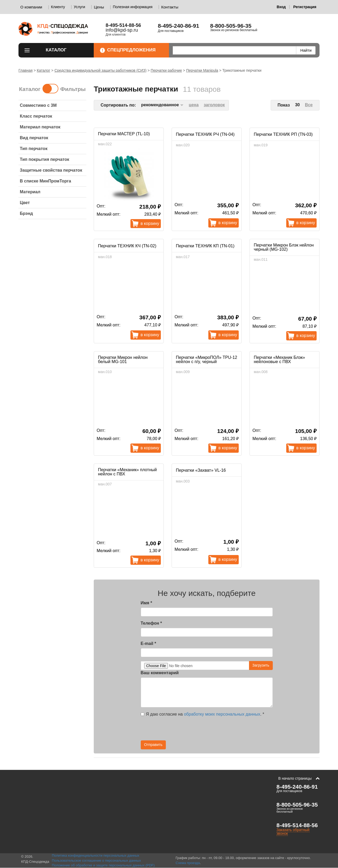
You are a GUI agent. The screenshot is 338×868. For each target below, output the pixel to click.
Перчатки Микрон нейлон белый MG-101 (123, 360)
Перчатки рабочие (166, 70)
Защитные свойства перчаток (51, 170)
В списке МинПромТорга (45, 181)
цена (194, 105)
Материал (30, 192)
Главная (25, 70)
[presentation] (225, 730)
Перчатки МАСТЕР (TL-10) (124, 134)
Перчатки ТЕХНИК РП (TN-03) (283, 134)
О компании (31, 7)
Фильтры (73, 89)
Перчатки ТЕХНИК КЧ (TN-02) (127, 246)
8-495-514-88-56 (297, 825)
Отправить (153, 745)
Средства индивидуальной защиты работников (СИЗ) (100, 70)
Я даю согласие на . (203, 714)
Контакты (170, 7)
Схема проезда (188, 863)
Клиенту (58, 7)
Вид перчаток (34, 138)
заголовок (214, 105)
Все (309, 105)
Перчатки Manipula (202, 70)
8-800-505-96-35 (231, 26)
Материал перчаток (40, 127)
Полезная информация (133, 7)
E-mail (149, 643)
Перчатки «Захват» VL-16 (201, 470)
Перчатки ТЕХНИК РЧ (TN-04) (205, 134)
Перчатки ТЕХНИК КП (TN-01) (205, 246)
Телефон (151, 623)
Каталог (67, 50)
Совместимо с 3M (38, 105)
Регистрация (305, 7)
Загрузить (261, 665)
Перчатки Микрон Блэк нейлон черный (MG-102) (284, 247)
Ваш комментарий (160, 673)
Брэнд (26, 213)
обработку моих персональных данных (222, 714)
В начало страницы (295, 778)
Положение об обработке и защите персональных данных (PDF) (103, 865)
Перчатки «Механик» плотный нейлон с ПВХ (127, 472)
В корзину (150, 223)
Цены (99, 7)
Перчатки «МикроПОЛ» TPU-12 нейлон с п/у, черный (206, 360)
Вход (281, 7)
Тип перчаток (34, 149)
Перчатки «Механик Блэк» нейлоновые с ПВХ (279, 360)
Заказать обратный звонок (293, 832)
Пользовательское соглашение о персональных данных (96, 860)
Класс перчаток (36, 116)
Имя (146, 603)
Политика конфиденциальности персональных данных (95, 855)
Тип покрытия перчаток (44, 159)
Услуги (79, 7)
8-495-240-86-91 (179, 26)
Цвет (25, 203)
